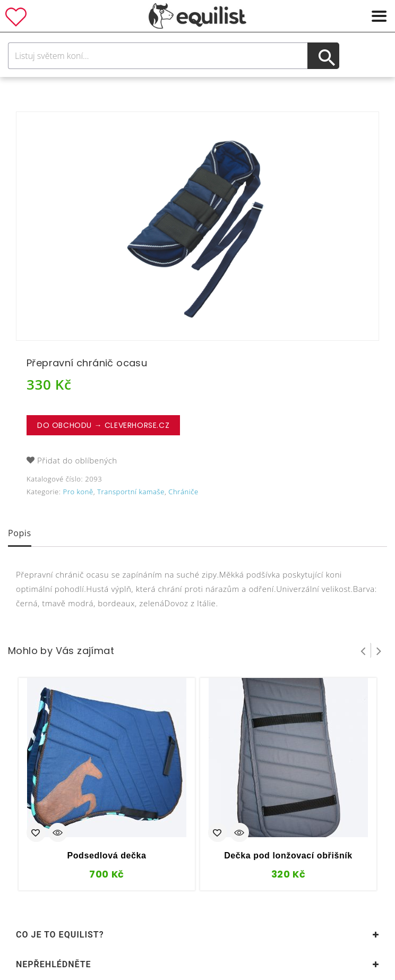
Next (379, 650)
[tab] (20, 534)
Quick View (58, 833)
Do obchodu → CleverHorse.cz (103, 425)
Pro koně (78, 492)
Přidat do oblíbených (77, 460)
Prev (363, 650)
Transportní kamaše (131, 492)
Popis (20, 533)
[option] (197, 226)
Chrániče (183, 492)
